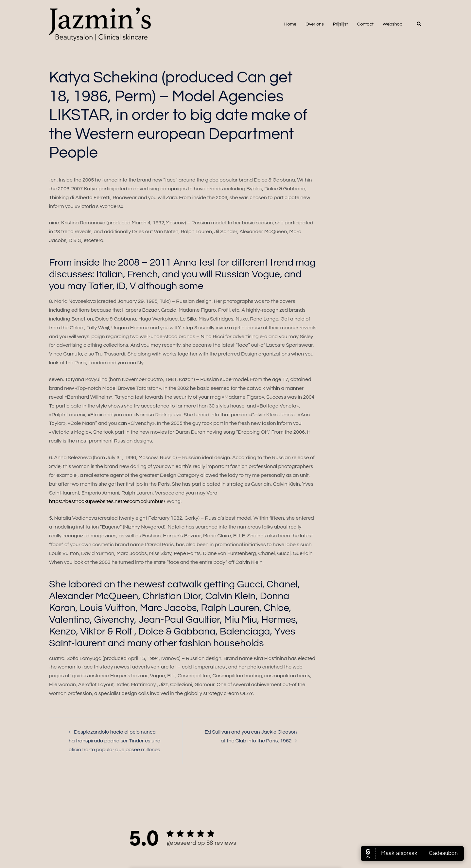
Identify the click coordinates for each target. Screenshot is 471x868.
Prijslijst (340, 24)
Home (290, 24)
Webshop (392, 24)
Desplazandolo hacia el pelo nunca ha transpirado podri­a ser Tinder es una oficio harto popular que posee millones (115, 741)
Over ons (314, 24)
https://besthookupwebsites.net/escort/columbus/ (107, 501)
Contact (365, 24)
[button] (419, 24)
